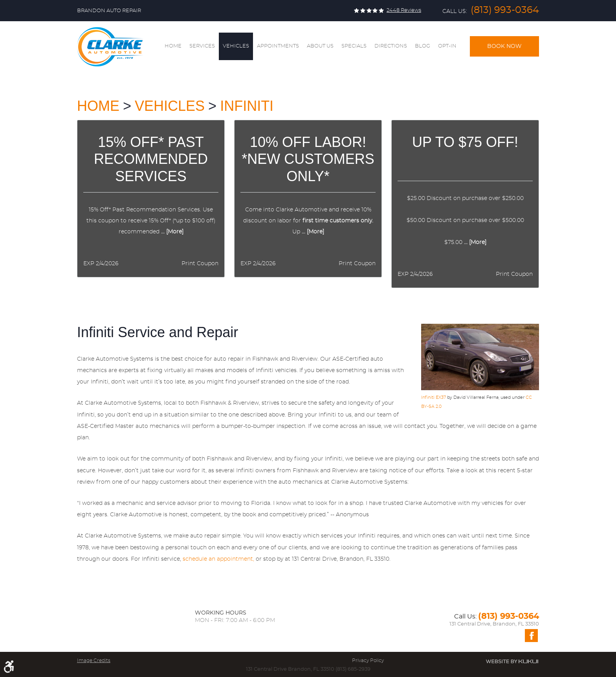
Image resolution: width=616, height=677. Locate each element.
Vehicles (236, 46)
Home (173, 46)
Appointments (278, 46)
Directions (391, 46)
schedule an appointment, (218, 559)
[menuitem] (173, 46)
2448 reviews (404, 10)
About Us (320, 46)
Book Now (504, 46)
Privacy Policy (368, 660)
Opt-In (447, 46)
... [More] (171, 232)
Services (202, 46)
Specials (354, 46)
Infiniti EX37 (434, 397)
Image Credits (94, 660)
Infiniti (247, 106)
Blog (423, 46)
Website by (512, 661)
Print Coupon (200, 264)
